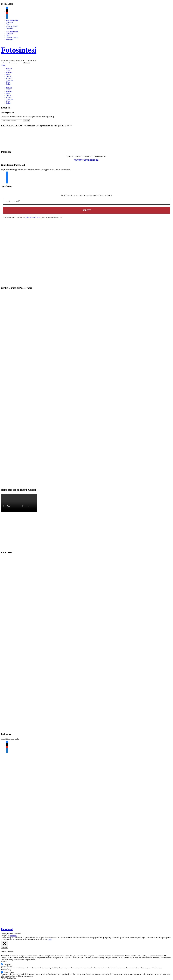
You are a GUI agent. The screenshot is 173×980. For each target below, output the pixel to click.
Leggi (50, 940)
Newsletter (9, 28)
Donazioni (9, 22)
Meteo (8, 74)
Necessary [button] (4, 962)
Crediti (8, 24)
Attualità (9, 69)
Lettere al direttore (12, 26)
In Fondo (9, 78)
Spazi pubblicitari (12, 20)
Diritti (8, 71)
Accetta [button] (45, 940)
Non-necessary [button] (6, 970)
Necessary (7, 964)
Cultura (8, 76)
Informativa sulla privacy (33, 217)
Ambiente (9, 73)
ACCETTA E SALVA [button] (8, 978)
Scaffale (9, 84)
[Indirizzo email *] (87, 201)
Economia (9, 80)
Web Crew (13, 936)
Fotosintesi (19, 50)
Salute (8, 82)
